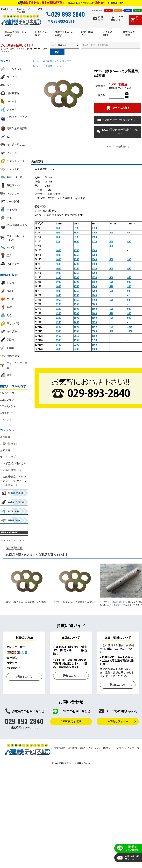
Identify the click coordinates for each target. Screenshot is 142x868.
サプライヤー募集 (129, 34)
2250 (94, 323)
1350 (94, 229)
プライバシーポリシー (100, 749)
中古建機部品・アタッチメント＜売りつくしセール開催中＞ (13, 482)
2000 (59, 350)
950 (76, 229)
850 (58, 229)
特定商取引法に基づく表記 (69, 749)
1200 (76, 265)
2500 (94, 328)
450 (111, 234)
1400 (94, 238)
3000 (94, 350)
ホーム (36, 62)
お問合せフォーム (118, 723)
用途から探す (39, 34)
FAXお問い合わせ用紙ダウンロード (117, 133)
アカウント (117, 18)
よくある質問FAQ (10, 471)
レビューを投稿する (118, 148)
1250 (76, 252)
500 (111, 270)
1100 (59, 279)
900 (58, 234)
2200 (76, 346)
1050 (76, 234)
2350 (94, 341)
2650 (94, 337)
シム (58, 67)
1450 (94, 243)
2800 (94, 346)
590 (111, 328)
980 (129, 283)
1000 (76, 243)
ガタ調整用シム (51, 62)
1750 (94, 279)
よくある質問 (107, 34)
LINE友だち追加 (71, 723)
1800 (94, 265)
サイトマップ (8, 458)
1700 (94, 252)
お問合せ (98, 18)
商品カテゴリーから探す (15, 34)
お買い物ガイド (86, 34)
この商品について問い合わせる (118, 121)
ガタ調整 (48, 67)
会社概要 (5, 438)
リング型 (67, 62)
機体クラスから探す (62, 34)
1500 (94, 234)
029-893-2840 (65, 14)
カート (134, 20)
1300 (76, 279)
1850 (94, 270)
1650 (76, 323)
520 (111, 283)
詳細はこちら (24, 678)
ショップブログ (125, 749)
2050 (76, 337)
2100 (94, 306)
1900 (94, 297)
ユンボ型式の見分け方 (13, 465)
